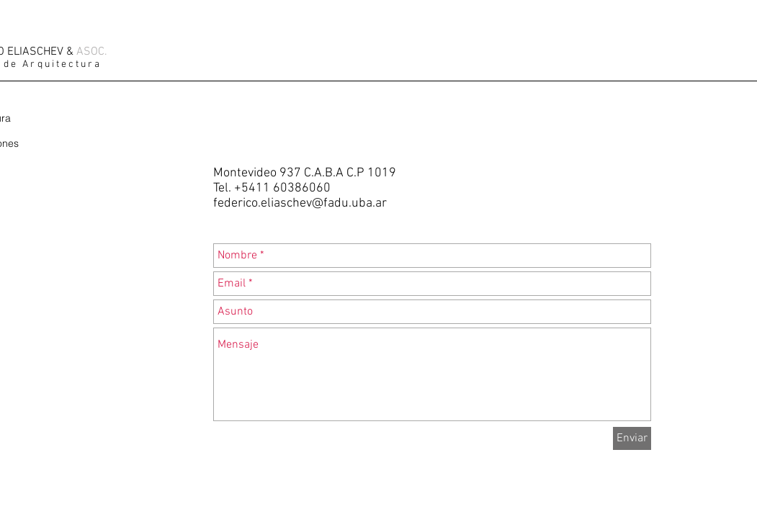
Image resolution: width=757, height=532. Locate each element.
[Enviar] (632, 438)
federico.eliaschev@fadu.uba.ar (300, 203)
